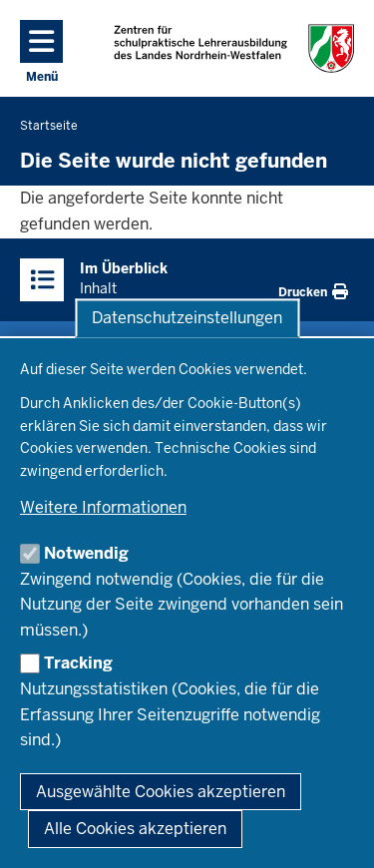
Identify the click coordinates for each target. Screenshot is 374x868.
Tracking (78, 663)
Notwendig (86, 553)
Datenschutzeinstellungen (187, 318)
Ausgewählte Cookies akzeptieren (161, 792)
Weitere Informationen (103, 507)
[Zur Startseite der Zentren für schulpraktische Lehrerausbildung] (234, 48)
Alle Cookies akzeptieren (135, 829)
